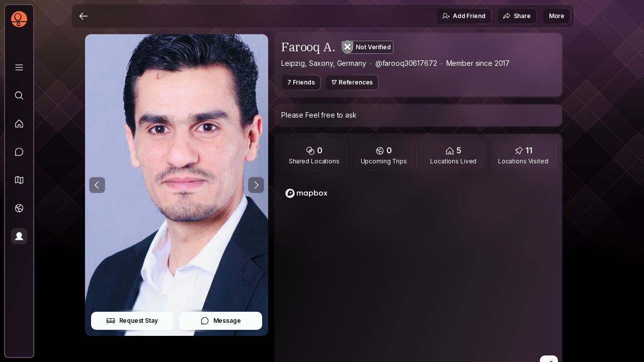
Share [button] (517, 16)
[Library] (19, 67)
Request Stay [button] (132, 321)
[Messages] (19, 152)
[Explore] (19, 96)
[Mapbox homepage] (306, 193)
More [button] (557, 16)
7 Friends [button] (301, 82)
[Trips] (19, 208)
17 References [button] (352, 82)
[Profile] (19, 236)
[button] (19, 180)
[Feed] (19, 124)
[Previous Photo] (97, 185)
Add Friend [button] (463, 16)
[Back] (84, 16)
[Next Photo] (256, 185)
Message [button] (221, 321)
